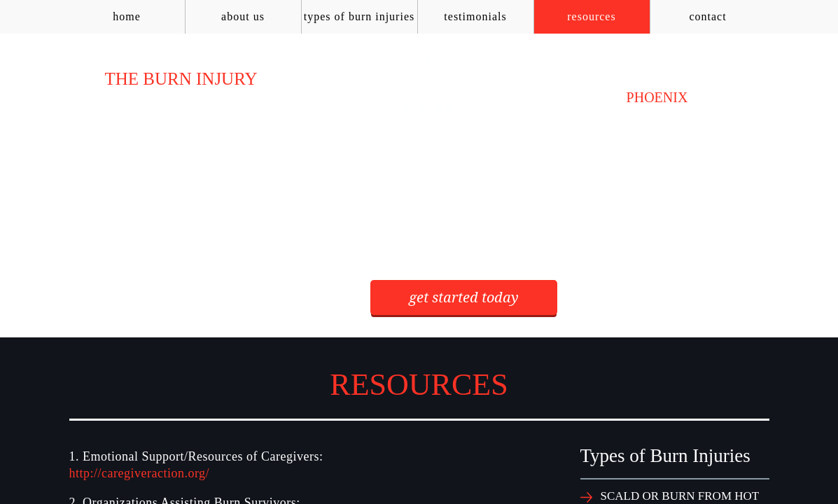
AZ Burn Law (419, 84)
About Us (243, 16)
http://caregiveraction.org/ (140, 473)
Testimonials (475, 16)
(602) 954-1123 (657, 79)
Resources (591, 16)
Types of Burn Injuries (359, 16)
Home (127, 16)
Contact (707, 16)
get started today (464, 297)
